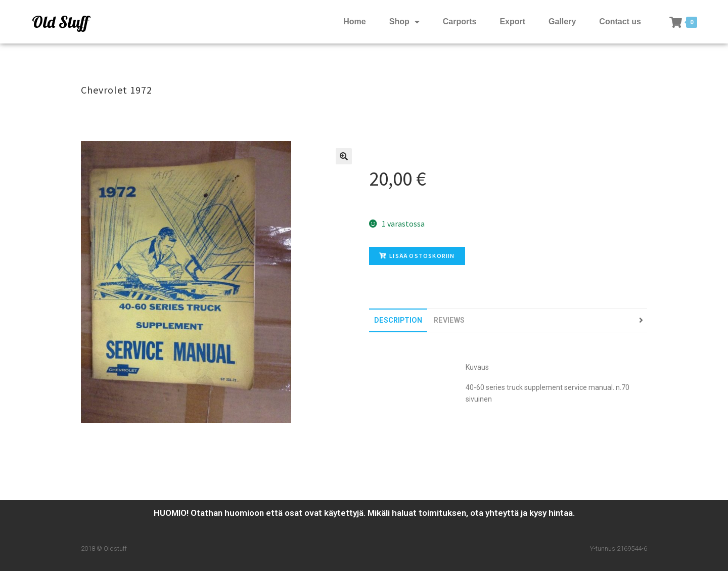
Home (354, 21)
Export (512, 21)
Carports (460, 21)
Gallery (562, 21)
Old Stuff (60, 22)
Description (398, 320)
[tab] (398, 320)
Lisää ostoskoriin (417, 256)
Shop (404, 22)
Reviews (449, 320)
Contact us (620, 21)
